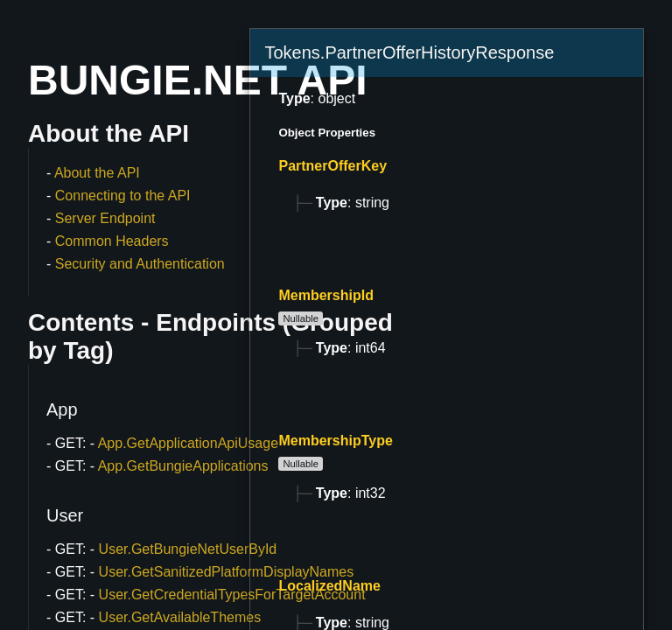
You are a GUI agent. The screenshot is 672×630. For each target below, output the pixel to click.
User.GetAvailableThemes (180, 617)
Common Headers (112, 241)
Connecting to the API (123, 196)
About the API (97, 173)
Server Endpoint (105, 218)
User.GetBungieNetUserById (188, 549)
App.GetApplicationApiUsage (188, 443)
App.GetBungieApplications (183, 466)
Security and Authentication (140, 264)
